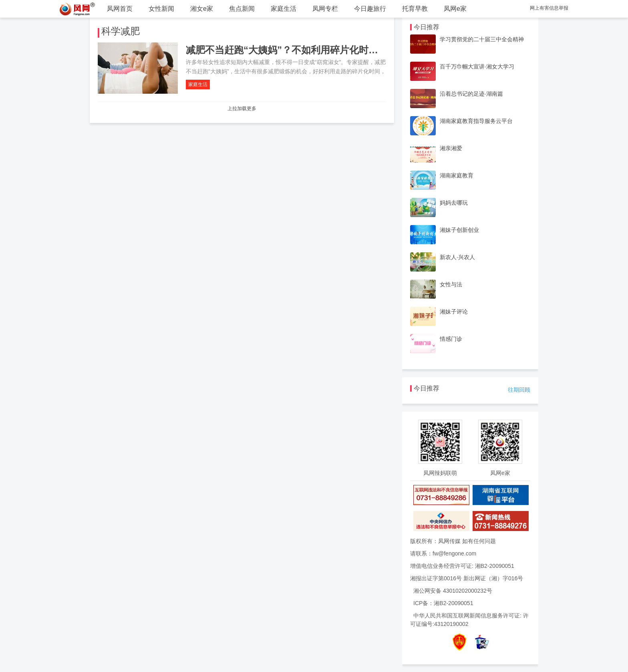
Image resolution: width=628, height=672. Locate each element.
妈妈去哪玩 (454, 203)
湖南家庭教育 (457, 175)
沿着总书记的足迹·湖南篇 (471, 94)
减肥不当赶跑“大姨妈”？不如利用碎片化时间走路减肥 (301, 50)
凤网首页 (120, 9)
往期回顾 (519, 390)
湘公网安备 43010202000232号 (453, 591)
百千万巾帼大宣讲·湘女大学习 (477, 66)
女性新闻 (161, 9)
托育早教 (415, 9)
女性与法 (451, 284)
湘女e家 (202, 9)
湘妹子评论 (454, 312)
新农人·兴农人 (457, 257)
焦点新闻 (242, 9)
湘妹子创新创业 (459, 230)
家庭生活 (284, 9)
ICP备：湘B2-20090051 (443, 603)
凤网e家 (455, 9)
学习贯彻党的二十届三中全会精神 (482, 39)
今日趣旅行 (370, 9)
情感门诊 (451, 339)
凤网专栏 (325, 9)
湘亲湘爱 (451, 148)
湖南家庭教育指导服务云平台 (476, 121)
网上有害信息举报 (549, 8)
